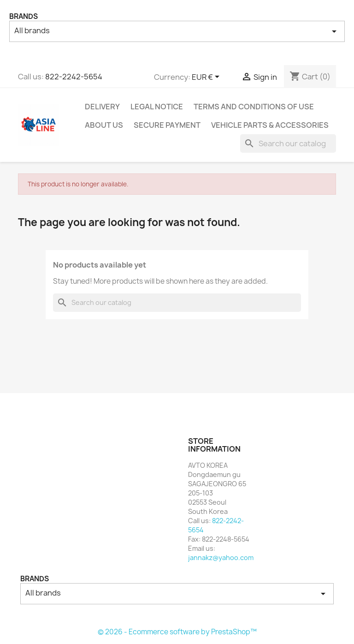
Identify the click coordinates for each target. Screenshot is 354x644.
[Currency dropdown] (207, 78)
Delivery (102, 107)
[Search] (288, 143)
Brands (24, 16)
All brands (177, 31)
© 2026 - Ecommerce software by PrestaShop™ (177, 632)
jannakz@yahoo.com (221, 558)
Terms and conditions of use (254, 107)
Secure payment (167, 125)
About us (104, 125)
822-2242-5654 (74, 77)
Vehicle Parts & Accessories (270, 125)
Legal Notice (157, 107)
